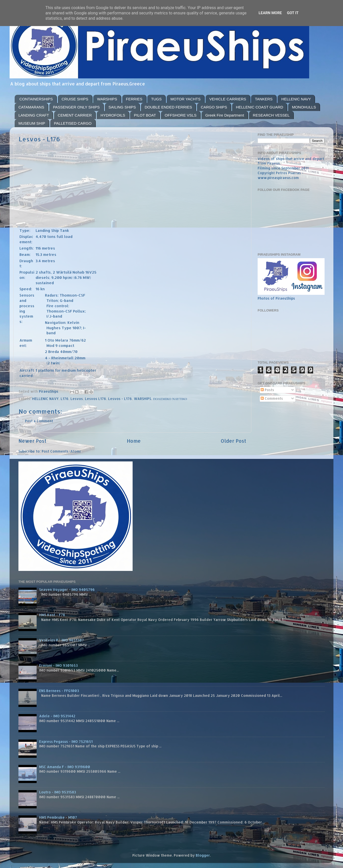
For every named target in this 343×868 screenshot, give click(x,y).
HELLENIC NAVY (296, 99)
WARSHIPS (107, 99)
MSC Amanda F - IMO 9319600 (65, 767)
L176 (65, 399)
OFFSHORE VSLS (181, 115)
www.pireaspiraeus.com (278, 178)
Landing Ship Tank (52, 230)
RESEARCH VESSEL (271, 115)
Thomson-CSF (72, 295)
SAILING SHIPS (122, 107)
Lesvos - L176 (120, 399)
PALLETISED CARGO (73, 123)
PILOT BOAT (145, 115)
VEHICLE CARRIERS (228, 99)
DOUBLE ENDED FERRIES (168, 107)
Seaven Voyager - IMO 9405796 (67, 589)
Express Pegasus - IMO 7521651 (66, 741)
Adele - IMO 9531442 (57, 716)
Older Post (234, 441)
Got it (293, 13)
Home (134, 441)
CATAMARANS (31, 107)
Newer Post (32, 441)
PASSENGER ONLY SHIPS (76, 107)
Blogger (203, 855)
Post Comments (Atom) (61, 451)
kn (43, 289)
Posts (267, 390)
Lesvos (77, 399)
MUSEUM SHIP (32, 123)
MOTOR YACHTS (186, 99)
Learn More (270, 13)
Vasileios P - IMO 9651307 (62, 640)
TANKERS (264, 99)
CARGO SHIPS (214, 107)
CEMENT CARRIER (75, 115)
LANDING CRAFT (34, 115)
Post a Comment (39, 421)
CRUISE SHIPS (75, 99)
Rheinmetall (62, 358)
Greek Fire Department (225, 115)
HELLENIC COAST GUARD (260, 107)
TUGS (156, 99)
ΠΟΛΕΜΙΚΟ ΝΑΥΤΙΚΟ (170, 399)
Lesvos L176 (95, 399)
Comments (272, 398)
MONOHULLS (304, 107)
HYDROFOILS (113, 115)
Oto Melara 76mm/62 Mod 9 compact (66, 343)
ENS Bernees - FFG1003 (59, 691)
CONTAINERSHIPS (36, 99)
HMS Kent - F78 (52, 615)
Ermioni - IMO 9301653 (58, 665)
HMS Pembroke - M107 (58, 817)
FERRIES (134, 99)
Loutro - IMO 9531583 (58, 792)
